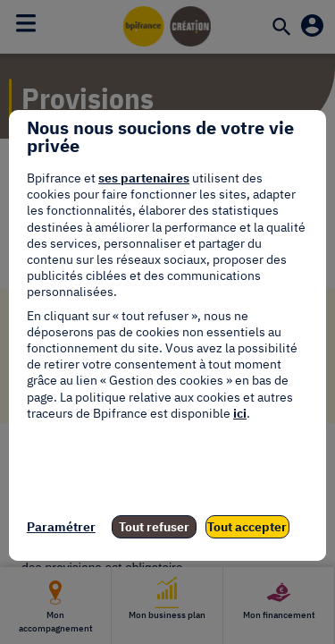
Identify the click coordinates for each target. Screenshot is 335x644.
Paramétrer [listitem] (61, 527)
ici (240, 413)
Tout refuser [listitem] (154, 527)
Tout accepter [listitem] (247, 527)
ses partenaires (144, 178)
